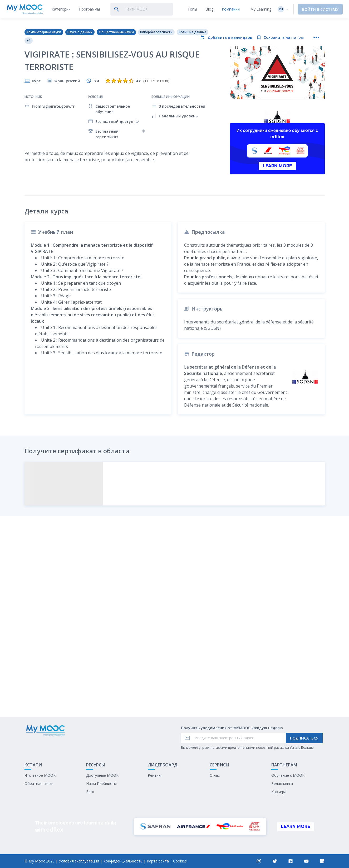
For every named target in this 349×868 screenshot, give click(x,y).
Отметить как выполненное (175, 674)
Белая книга (282, 783)
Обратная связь (39, 783)
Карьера (279, 792)
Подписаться (304, 738)
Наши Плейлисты (101, 783)
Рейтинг (155, 775)
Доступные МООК (102, 775)
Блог (90, 792)
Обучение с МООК (288, 775)
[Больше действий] (316, 37)
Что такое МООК (40, 775)
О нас (215, 775)
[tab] (61, 9)
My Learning (261, 9)
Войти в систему (320, 9)
